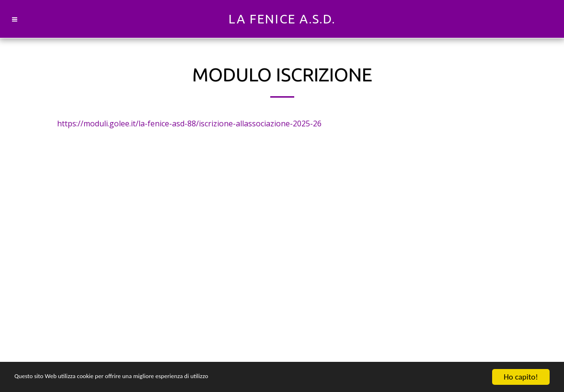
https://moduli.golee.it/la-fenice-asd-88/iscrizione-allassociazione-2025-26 (189, 123)
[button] (15, 19)
